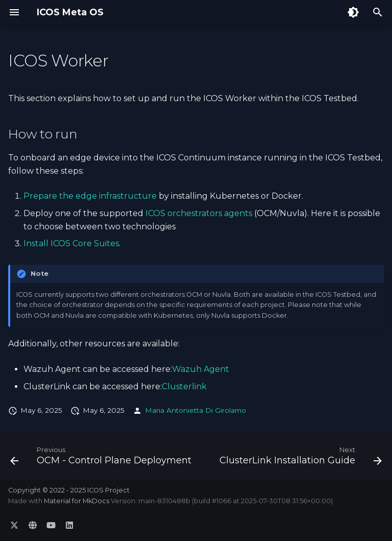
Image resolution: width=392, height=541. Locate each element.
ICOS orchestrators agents (199, 213)
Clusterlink (184, 386)
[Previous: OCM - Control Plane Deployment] (102, 458)
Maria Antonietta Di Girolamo (195, 410)
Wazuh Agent (201, 369)
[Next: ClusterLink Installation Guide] (300, 458)
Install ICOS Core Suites (71, 243)
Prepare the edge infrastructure (90, 196)
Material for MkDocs (77, 501)
